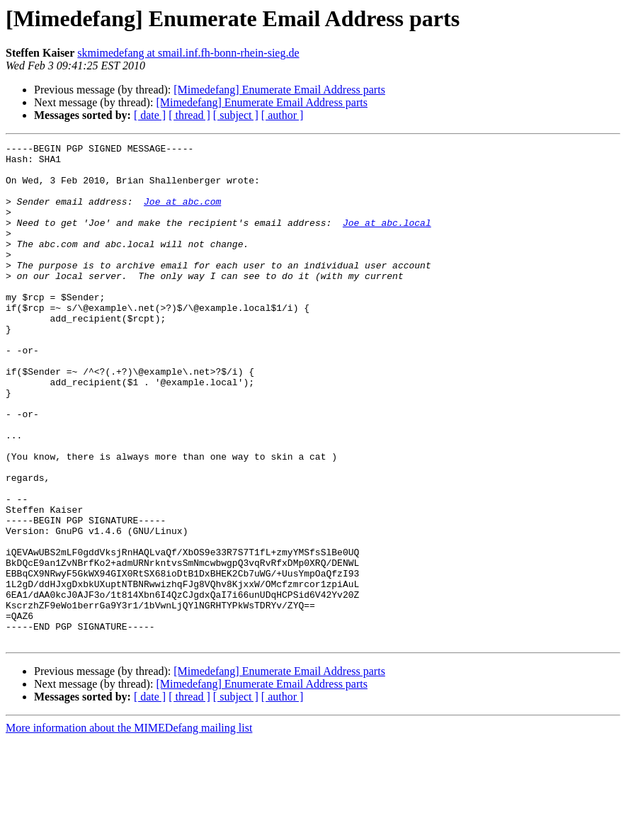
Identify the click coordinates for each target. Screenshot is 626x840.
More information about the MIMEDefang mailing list (129, 828)
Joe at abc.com (182, 214)
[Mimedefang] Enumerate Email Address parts (279, 90)
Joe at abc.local (387, 239)
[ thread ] (189, 115)
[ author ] (283, 115)
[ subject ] (236, 115)
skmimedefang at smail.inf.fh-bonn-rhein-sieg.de (188, 53)
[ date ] (150, 115)
